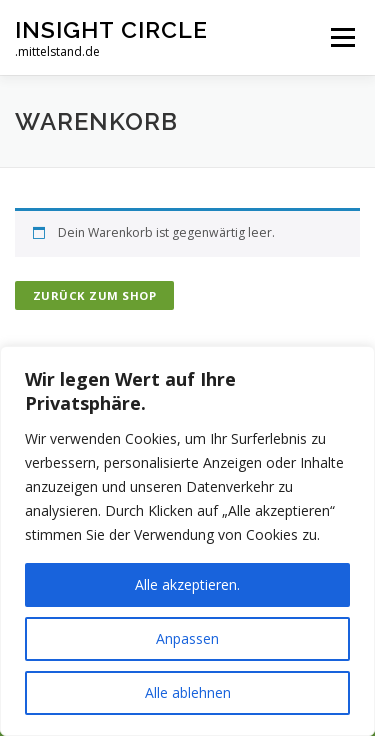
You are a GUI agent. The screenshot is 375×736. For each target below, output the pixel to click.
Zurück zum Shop (95, 295)
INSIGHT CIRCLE (111, 29)
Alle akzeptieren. (187, 584)
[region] (187, 541)
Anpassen (187, 638)
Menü (341, 37)
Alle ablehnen (188, 692)
